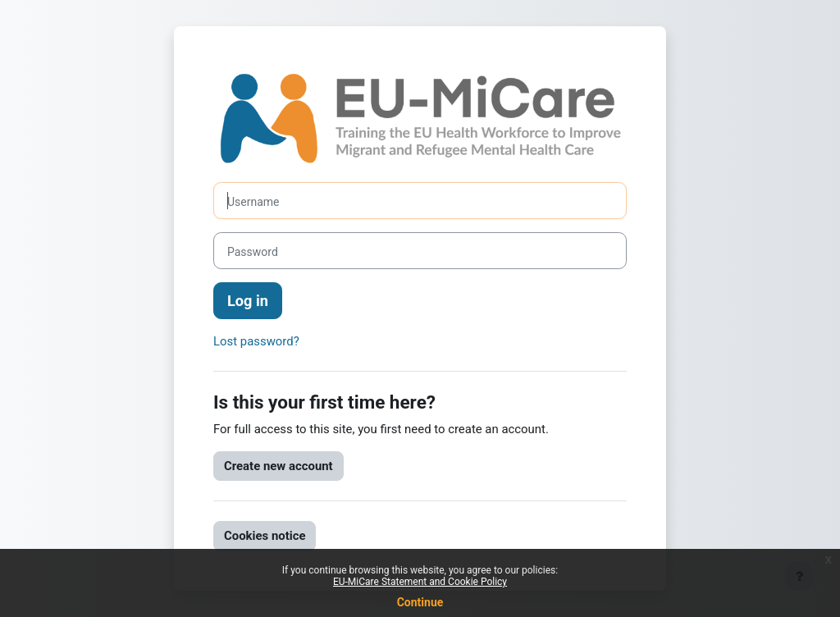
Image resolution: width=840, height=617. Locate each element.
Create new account (278, 466)
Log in (248, 301)
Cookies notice (265, 536)
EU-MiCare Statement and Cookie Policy (420, 582)
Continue (420, 602)
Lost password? (256, 341)
